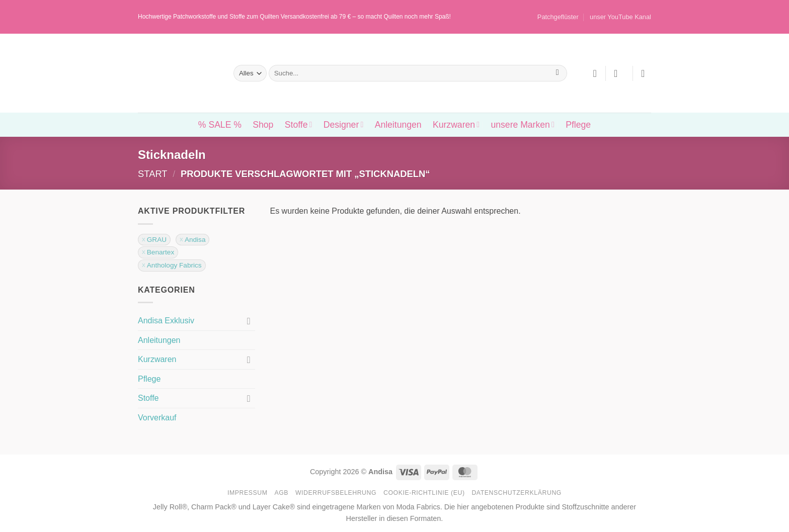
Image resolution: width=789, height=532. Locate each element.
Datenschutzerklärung (517, 493)
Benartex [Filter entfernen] (161, 252)
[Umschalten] (249, 321)
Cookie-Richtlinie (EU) (424, 493)
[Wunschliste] (595, 73)
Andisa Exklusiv (166, 321)
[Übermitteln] (557, 73)
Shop (263, 125)
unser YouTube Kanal (620, 17)
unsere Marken (522, 125)
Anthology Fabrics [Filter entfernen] (174, 265)
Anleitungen (398, 125)
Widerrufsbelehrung (336, 493)
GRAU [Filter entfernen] (157, 240)
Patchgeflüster (558, 17)
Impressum (248, 493)
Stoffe (299, 125)
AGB (281, 493)
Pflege (578, 125)
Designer (343, 125)
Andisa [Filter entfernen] (195, 240)
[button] (619, 73)
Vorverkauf (157, 418)
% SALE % (220, 125)
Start (153, 174)
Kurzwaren (456, 125)
